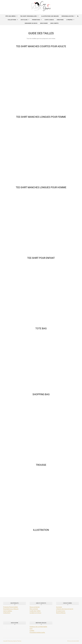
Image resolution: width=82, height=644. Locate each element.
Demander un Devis (31, 23)
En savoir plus (61, 611)
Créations (60, 20)
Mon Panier (44, 23)
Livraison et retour (35, 613)
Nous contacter (35, 607)
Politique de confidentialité (38, 627)
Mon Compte (55, 23)
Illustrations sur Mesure (11, 609)
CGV (31, 629)
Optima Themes (17, 641)
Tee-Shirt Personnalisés (29, 16)
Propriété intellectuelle (37, 632)
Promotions (36, 20)
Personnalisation (68, 16)
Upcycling (24, 20)
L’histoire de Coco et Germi (65, 609)
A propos (70, 20)
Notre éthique (61, 613)
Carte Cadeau (8, 611)
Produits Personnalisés (10, 607)
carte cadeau (49, 20)
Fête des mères (11, 16)
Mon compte (34, 609)
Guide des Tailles (35, 611)
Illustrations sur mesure (50, 16)
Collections (12, 20)
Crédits (32, 631)
